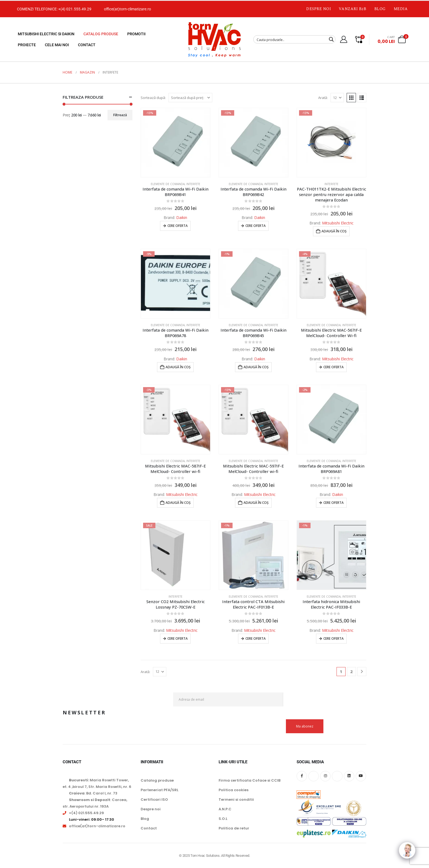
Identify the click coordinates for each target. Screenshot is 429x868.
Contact (87, 45)
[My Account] (344, 39)
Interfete (193, 184)
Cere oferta (178, 226)
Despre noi (319, 9)
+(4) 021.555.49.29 (75, 9)
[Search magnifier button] (331, 39)
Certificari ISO (154, 800)
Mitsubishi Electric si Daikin (46, 34)
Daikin (182, 217)
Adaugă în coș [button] (334, 231)
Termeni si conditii (236, 800)
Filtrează (120, 115)
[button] (351, 98)
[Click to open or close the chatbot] (407, 846)
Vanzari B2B (352, 9)
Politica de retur (234, 828)
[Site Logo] (215, 39)
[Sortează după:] (190, 98)
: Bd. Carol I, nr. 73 (93, 793)
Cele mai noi (57, 45)
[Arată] (337, 98)
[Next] (362, 672)
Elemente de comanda (168, 184)
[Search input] (291, 39)
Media (401, 9)
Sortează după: (153, 98)
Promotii (136, 34)
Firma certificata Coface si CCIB (250, 780)
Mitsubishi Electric (338, 223)
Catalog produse (101, 34)
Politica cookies (234, 790)
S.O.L (223, 819)
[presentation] (325, 706)
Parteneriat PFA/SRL (160, 790)
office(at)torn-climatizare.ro (127, 9)
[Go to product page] (176, 143)
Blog (380, 9)
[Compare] (359, 39)
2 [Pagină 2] (351, 671)
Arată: (323, 98)
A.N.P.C (225, 809)
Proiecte (27, 45)
